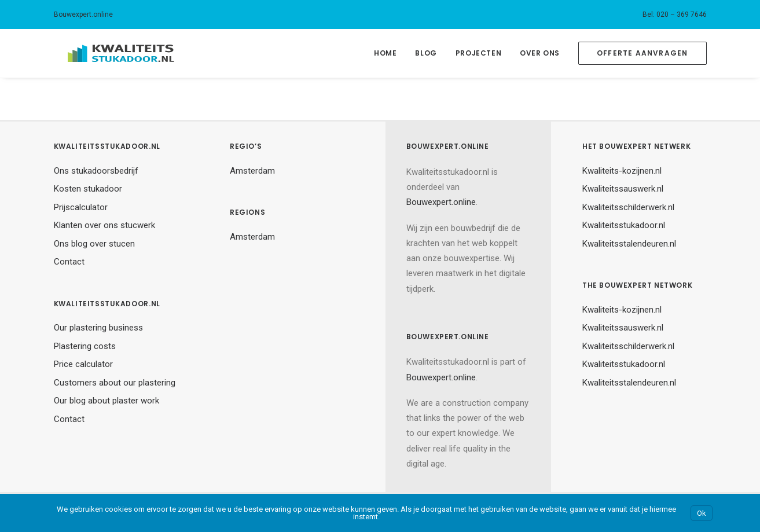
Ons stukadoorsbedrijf (96, 171)
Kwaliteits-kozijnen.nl (622, 171)
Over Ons (540, 53)
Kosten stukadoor (88, 189)
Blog (426, 53)
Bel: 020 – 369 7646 (675, 14)
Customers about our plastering (115, 383)
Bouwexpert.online (83, 14)
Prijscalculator (81, 207)
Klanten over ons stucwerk (104, 225)
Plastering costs (85, 346)
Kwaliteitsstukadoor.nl (624, 225)
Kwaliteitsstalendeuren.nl (629, 244)
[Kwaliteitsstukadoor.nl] (107, 53)
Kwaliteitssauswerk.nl (623, 189)
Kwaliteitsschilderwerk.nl (628, 207)
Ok (702, 513)
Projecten (478, 53)
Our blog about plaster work (107, 401)
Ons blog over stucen (94, 244)
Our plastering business (98, 328)
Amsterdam (252, 171)
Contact (69, 262)
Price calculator (83, 364)
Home (385, 53)
